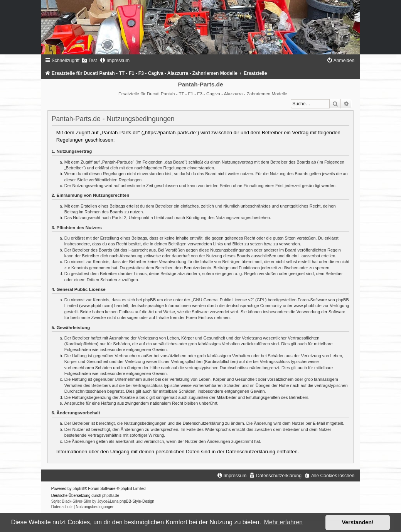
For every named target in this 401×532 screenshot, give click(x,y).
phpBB (78, 489)
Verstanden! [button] (358, 522)
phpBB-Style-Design (137, 501)
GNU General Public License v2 (223, 300)
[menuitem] (89, 61)
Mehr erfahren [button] (283, 522)
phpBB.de (111, 496)
